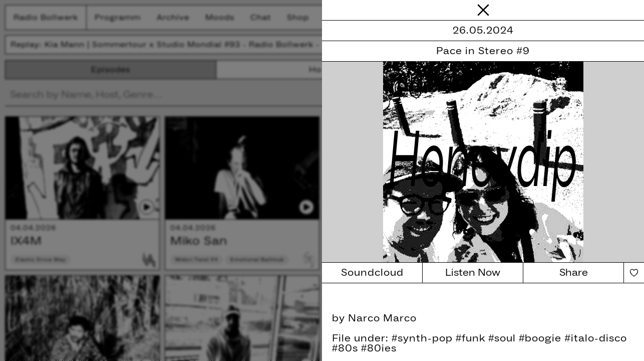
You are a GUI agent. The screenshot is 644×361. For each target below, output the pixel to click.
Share (574, 273)
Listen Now (473, 273)
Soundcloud (372, 273)
